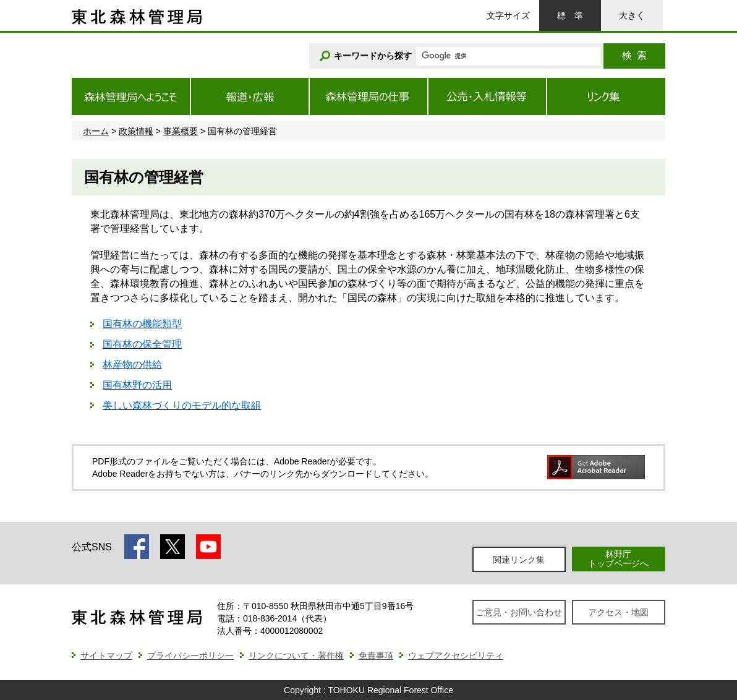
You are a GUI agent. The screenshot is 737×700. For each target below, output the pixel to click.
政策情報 (136, 131)
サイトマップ (106, 655)
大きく (632, 15)
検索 (634, 55)
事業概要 (181, 131)
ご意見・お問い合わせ (519, 612)
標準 (570, 15)
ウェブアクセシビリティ (456, 655)
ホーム (96, 131)
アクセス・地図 (618, 612)
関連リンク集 (519, 560)
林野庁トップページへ (618, 559)
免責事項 (376, 655)
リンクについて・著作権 (296, 655)
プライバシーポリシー (190, 655)
